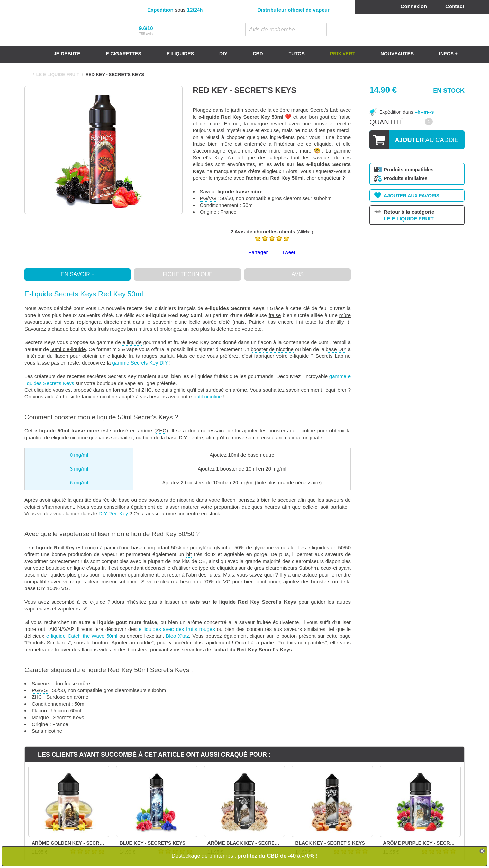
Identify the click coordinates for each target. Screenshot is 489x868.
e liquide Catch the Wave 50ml (82, 636)
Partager (258, 252)
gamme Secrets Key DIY (140, 363)
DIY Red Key (113, 513)
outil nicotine (208, 397)
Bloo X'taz (177, 636)
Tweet (289, 252)
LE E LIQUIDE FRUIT (58, 75)
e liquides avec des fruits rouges (177, 629)
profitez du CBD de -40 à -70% (276, 856)
